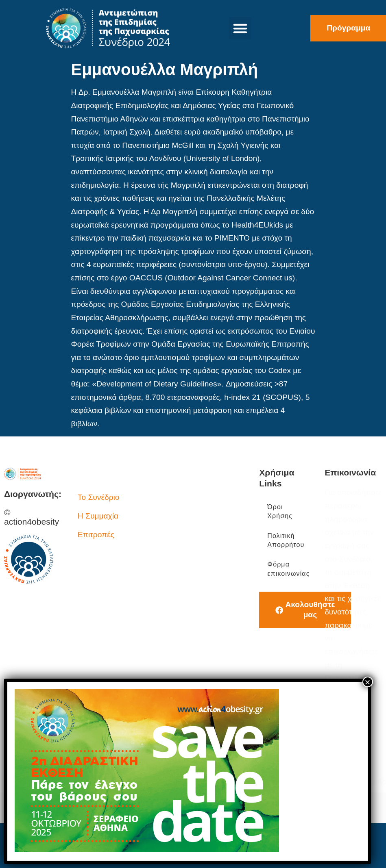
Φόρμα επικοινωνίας (288, 569)
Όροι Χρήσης (280, 511)
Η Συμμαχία (98, 516)
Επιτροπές (96, 535)
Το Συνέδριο (99, 497)
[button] (240, 28)
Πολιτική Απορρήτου (286, 540)
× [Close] (368, 682)
